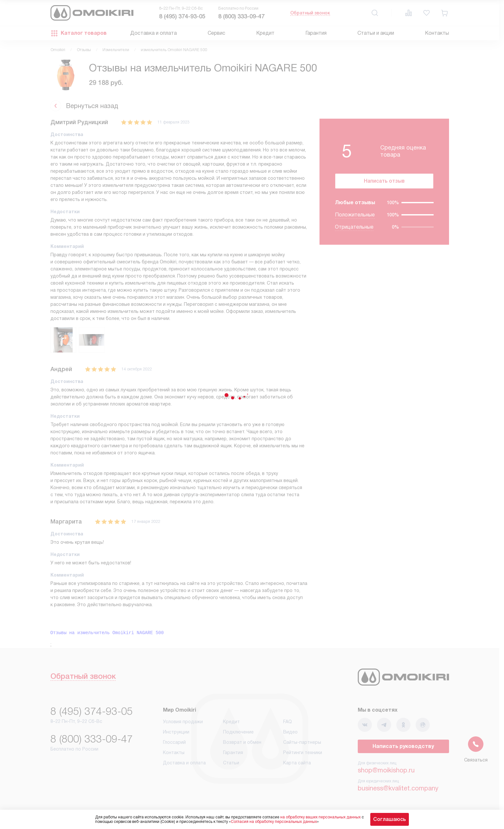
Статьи (231, 763)
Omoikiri (58, 50)
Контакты (437, 33)
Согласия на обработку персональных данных (274, 822)
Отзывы (84, 50)
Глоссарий (174, 742)
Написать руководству (403, 746)
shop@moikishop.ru (386, 770)
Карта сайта (297, 763)
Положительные (355, 215)
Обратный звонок (310, 13)
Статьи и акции (376, 33)
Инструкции (176, 732)
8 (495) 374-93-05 (182, 16)
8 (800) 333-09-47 (241, 16)
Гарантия (316, 33)
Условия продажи (183, 722)
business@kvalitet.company (398, 788)
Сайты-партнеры (302, 742)
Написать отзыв (384, 181)
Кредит (265, 33)
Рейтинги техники (303, 752)
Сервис (216, 33)
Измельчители (116, 50)
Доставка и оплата (153, 33)
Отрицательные (354, 227)
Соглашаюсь (390, 819)
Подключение (238, 732)
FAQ (288, 722)
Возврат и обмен (242, 742)
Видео (290, 732)
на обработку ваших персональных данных (320, 817)
